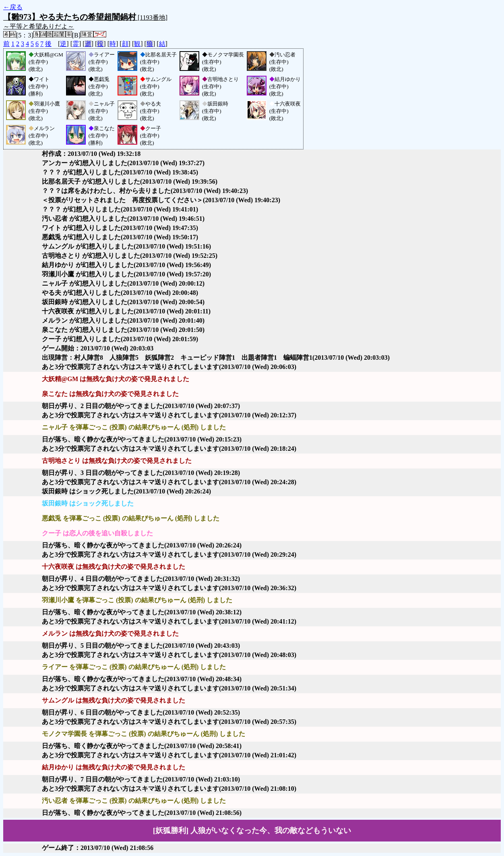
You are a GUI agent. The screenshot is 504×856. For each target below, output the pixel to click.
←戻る (13, 7)
